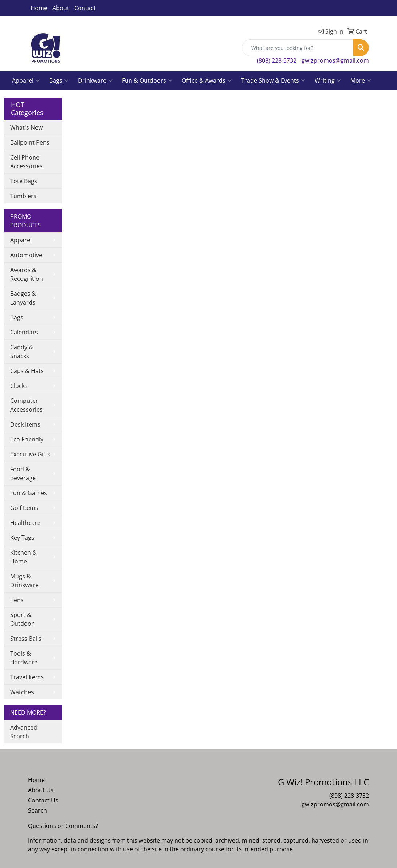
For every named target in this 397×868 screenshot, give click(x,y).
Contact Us (43, 800)
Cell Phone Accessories (26, 162)
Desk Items (25, 424)
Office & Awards (207, 80)
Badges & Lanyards (23, 298)
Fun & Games (29, 493)
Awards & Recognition (27, 274)
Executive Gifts (30, 454)
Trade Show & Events (273, 80)
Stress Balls (26, 639)
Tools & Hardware (24, 658)
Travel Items (27, 677)
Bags (59, 80)
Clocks (19, 386)
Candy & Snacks (22, 351)
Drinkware (95, 80)
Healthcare (25, 523)
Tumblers (23, 196)
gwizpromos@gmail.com (335, 60)
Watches (22, 692)
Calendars (24, 332)
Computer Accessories (26, 405)
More (361, 80)
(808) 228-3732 (277, 60)
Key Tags (22, 538)
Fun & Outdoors (147, 80)
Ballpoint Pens (30, 142)
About (61, 8)
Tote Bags (24, 181)
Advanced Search (24, 732)
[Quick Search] (298, 48)
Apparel (26, 80)
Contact (85, 8)
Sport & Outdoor (22, 619)
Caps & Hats (27, 371)
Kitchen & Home (23, 557)
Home (39, 8)
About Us (41, 790)
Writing (328, 80)
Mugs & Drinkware (24, 581)
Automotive (26, 255)
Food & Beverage (23, 474)
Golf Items (24, 508)
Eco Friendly (27, 439)
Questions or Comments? (63, 826)
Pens (17, 600)
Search (38, 810)
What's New (26, 127)
